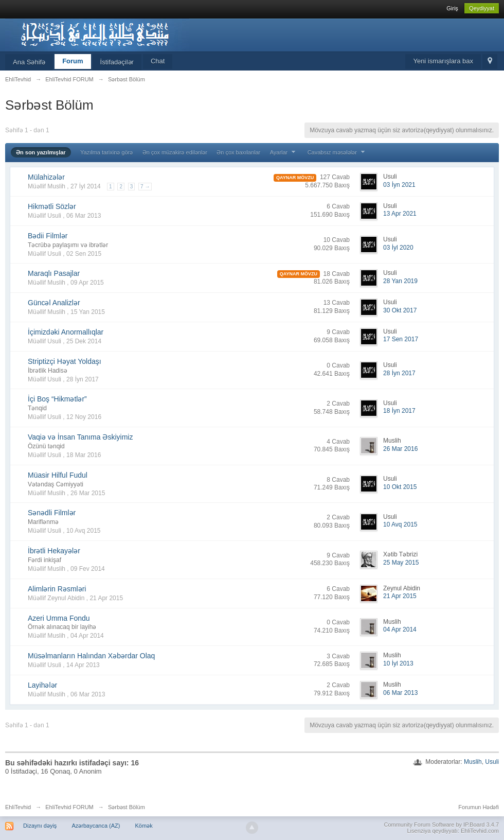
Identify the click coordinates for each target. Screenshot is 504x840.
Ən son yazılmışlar (41, 152)
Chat (158, 61)
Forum (73, 61)
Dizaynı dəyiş (40, 826)
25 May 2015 (401, 563)
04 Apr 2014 (400, 629)
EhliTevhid (18, 807)
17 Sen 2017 (401, 339)
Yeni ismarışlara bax (443, 61)
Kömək (144, 826)
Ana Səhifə (29, 62)
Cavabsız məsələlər (337, 152)
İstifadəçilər (117, 62)
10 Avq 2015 (400, 524)
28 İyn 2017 (399, 373)
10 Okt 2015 (400, 487)
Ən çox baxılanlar (238, 152)
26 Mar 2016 (400, 449)
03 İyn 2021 (399, 185)
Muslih (473, 762)
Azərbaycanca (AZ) (96, 826)
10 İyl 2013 (398, 663)
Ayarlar (284, 152)
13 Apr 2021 (400, 214)
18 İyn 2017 (399, 411)
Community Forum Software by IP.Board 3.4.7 (441, 825)
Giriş (452, 8)
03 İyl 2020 (398, 248)
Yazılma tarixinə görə (106, 152)
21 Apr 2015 (400, 596)
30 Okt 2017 (400, 310)
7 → (145, 187)
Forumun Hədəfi (479, 807)
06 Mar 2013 (400, 693)
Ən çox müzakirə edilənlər (175, 152)
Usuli (492, 762)
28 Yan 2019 (400, 281)
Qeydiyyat (482, 8)
